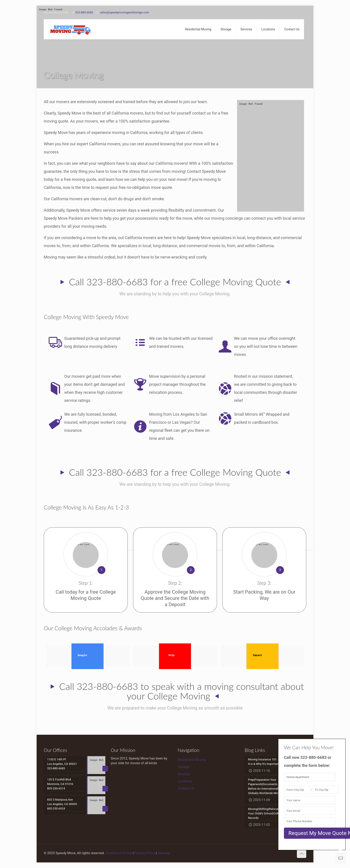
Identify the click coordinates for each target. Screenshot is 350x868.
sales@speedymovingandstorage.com (124, 12)
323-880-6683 (84, 12)
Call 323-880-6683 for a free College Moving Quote (175, 282)
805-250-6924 (56, 809)
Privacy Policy (145, 853)
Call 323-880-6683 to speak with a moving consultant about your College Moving (182, 691)
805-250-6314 (56, 788)
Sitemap (164, 853)
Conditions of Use (119, 853)
